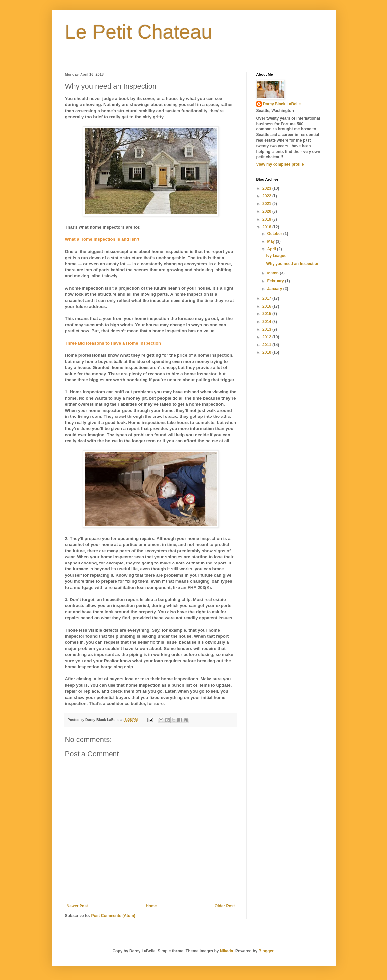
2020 (267, 211)
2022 (267, 196)
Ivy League (276, 256)
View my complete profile (280, 164)
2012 (267, 337)
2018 (267, 227)
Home (151, 906)
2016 (267, 306)
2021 (267, 204)
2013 (267, 329)
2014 (267, 322)
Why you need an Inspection (293, 264)
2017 (267, 298)
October (275, 234)
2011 (267, 345)
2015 (267, 314)
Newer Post (77, 906)
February (276, 281)
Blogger (266, 951)
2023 (267, 188)
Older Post (225, 906)
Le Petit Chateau (139, 32)
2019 (267, 219)
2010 (267, 352)
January (275, 289)
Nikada (226, 951)
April (272, 249)
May (271, 241)
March (273, 273)
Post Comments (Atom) (113, 916)
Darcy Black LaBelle (282, 104)
